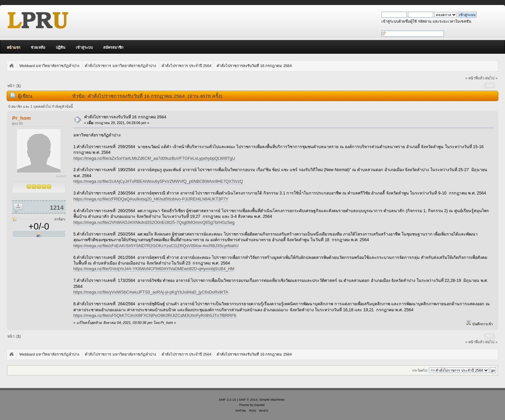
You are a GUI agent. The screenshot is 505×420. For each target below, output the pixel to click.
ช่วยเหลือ (38, 47)
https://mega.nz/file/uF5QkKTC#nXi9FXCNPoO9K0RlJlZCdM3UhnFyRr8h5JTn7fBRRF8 (155, 316)
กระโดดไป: (420, 370)
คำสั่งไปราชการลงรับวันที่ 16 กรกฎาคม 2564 (125, 117)
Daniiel (259, 405)
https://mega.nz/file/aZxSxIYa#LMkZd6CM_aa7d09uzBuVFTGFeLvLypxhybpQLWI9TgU (154, 158)
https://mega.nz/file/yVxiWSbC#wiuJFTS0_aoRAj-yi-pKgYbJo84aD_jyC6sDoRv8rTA (151, 292)
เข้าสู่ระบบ (84, 47)
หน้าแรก (14, 47)
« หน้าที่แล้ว (475, 78)
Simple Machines (272, 399)
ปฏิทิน (61, 47)
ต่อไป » (491, 78)
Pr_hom (21, 118)
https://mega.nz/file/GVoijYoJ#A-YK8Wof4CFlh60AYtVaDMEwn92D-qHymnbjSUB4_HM (154, 269)
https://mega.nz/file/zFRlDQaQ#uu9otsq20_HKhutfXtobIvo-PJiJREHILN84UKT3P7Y (151, 199)
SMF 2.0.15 (227, 399)
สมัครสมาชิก (113, 47)
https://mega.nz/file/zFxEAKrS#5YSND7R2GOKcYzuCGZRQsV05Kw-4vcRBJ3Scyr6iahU (156, 246)
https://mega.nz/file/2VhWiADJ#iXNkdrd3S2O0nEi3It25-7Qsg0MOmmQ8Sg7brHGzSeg (154, 223)
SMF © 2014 (248, 399)
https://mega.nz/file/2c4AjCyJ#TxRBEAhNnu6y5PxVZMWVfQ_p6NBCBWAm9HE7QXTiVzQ (158, 181)
